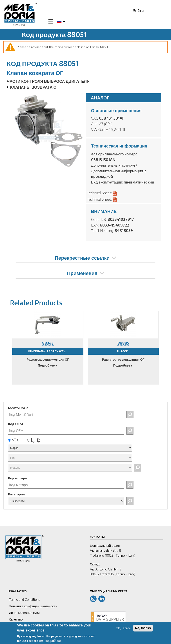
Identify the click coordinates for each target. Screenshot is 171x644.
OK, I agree (123, 628)
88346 (48, 343)
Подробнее (53, 641)
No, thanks (143, 628)
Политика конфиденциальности (33, 606)
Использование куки (24, 613)
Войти (138, 10)
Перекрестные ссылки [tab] (85, 258)
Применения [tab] (85, 273)
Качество (16, 619)
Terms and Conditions (24, 599)
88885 (123, 343)
